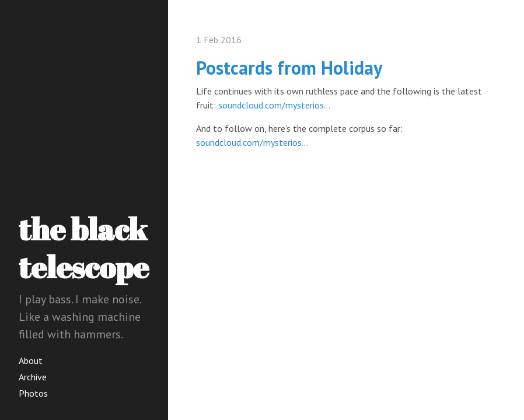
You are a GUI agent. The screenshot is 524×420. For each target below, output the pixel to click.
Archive (33, 377)
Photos (33, 393)
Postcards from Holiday (289, 68)
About (31, 360)
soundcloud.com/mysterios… (274, 105)
